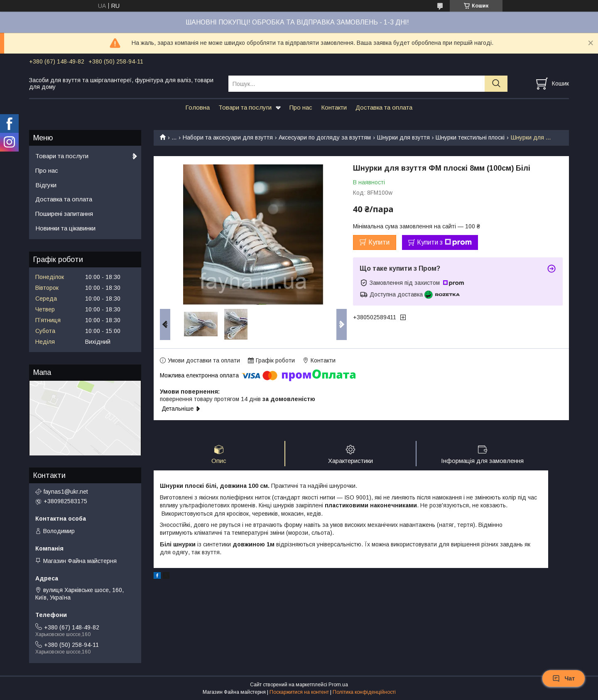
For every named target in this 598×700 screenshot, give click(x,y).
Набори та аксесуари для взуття (228, 137)
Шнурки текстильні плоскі (470, 137)
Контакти (334, 107)
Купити (379, 242)
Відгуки (46, 185)
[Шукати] (496, 84)
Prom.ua (338, 685)
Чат (564, 678)
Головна (197, 107)
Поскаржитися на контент (299, 692)
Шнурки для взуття (403, 137)
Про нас (301, 107)
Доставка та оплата (384, 107)
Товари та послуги (245, 107)
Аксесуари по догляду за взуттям (325, 137)
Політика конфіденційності (364, 692)
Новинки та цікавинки (65, 228)
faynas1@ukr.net (66, 492)
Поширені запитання (64, 214)
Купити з (444, 242)
